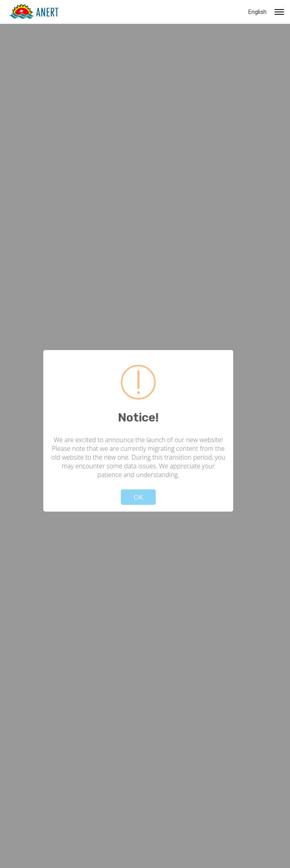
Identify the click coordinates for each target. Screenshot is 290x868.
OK (138, 497)
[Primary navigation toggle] (279, 12)
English (257, 12)
